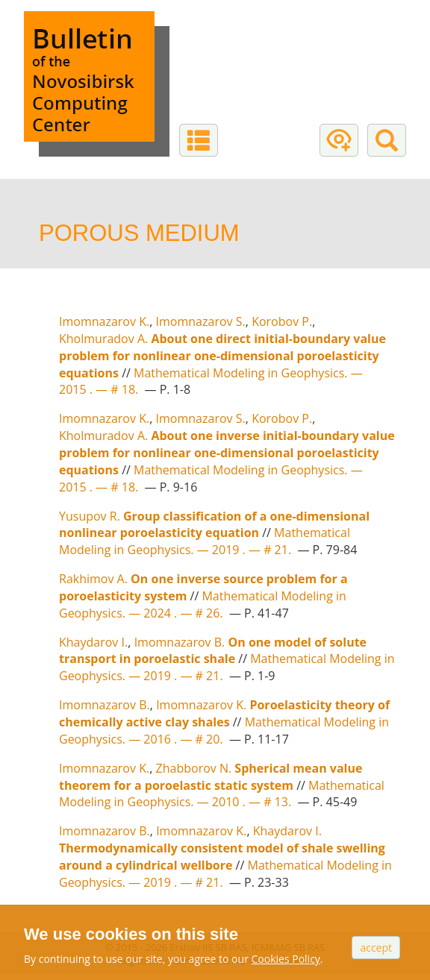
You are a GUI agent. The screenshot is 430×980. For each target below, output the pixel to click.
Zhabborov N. (194, 768)
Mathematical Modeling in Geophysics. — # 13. (222, 794)
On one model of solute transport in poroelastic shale (213, 651)
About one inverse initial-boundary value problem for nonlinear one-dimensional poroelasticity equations (227, 453)
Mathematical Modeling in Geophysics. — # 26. (203, 604)
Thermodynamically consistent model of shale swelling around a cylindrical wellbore (222, 857)
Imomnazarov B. (180, 642)
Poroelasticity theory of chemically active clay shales (224, 713)
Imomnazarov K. (104, 321)
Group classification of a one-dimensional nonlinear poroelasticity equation (214, 525)
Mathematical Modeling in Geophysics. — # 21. (205, 541)
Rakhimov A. (93, 579)
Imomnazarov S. (201, 321)
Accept (376, 948)
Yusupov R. (90, 516)
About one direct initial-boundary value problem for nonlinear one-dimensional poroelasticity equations (222, 356)
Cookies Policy (286, 959)
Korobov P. (282, 321)
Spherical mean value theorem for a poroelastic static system (211, 777)
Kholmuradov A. (103, 339)
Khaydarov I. (93, 642)
